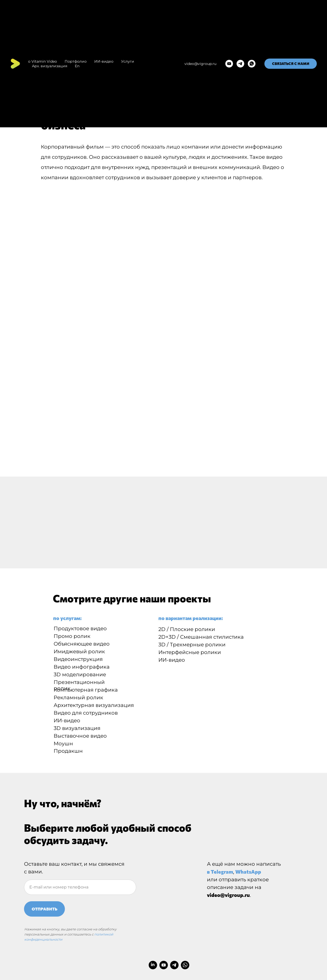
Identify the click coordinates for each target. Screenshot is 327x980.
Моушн (63, 744)
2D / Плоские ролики (187, 629)
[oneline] (80, 887)
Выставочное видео (80, 736)
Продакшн (68, 751)
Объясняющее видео (82, 644)
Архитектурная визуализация (94, 705)
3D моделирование (80, 674)
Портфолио (76, 61)
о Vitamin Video (43, 61)
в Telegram (220, 872)
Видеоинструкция (78, 659)
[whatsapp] (252, 64)
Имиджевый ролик (79, 651)
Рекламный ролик (78, 697)
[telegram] (240, 64)
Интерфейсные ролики (190, 652)
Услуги (128, 61)
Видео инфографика (82, 667)
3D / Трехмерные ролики (192, 645)
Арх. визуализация (50, 66)
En (77, 66)
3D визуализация (77, 728)
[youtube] (229, 64)
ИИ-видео (104, 61)
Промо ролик (72, 636)
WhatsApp (248, 872)
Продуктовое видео (80, 628)
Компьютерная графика (86, 690)
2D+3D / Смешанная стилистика (201, 637)
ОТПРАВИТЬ (45, 909)
